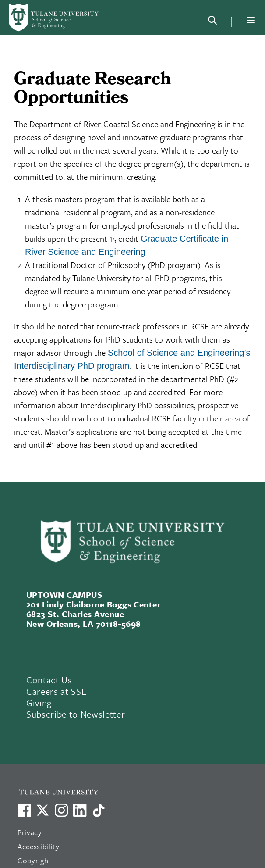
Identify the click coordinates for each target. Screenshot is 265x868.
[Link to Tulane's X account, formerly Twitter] (42, 810)
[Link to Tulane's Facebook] (61, 810)
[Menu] (251, 20)
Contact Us (49, 680)
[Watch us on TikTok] (99, 810)
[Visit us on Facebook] (24, 810)
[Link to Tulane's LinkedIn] (80, 810)
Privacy (30, 832)
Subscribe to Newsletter (76, 714)
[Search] (212, 22)
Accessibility (39, 846)
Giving (39, 703)
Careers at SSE (56, 691)
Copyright (34, 860)
